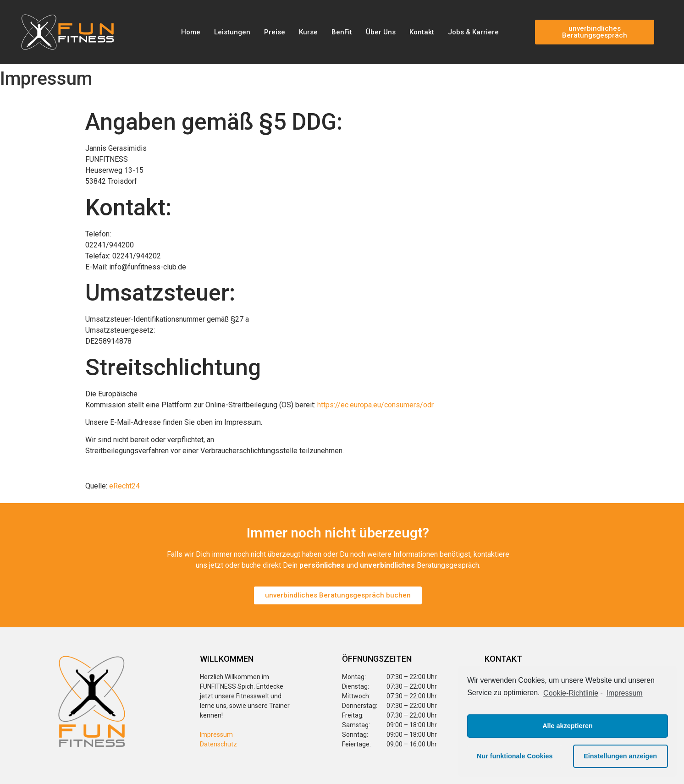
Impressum (216, 735)
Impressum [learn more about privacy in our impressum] (625, 693)
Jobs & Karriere (473, 32)
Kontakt (422, 32)
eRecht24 (124, 486)
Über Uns (381, 32)
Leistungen (232, 32)
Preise (275, 32)
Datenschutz (218, 744)
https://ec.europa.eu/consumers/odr (375, 405)
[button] (595, 32)
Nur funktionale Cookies (515, 756)
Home (191, 32)
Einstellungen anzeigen (620, 756)
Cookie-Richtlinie (571, 693)
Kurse (308, 32)
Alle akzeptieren (568, 726)
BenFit (342, 32)
